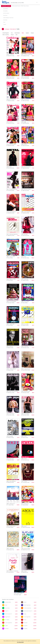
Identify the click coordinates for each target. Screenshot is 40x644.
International (13, 29)
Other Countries (6, 35)
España (27, 33)
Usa (12, 33)
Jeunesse (5, 20)
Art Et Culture (6, 13)
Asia (17, 35)
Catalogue (7, 29)
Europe (32, 33)
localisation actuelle (6, 6)
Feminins (5, 15)
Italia (23, 33)
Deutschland (17, 33)
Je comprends (20, 642)
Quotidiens (6, 9)
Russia (12, 35)
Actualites (5, 11)
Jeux (4, 22)
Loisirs (5, 24)
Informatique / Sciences (8, 18)
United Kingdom (6, 33)
